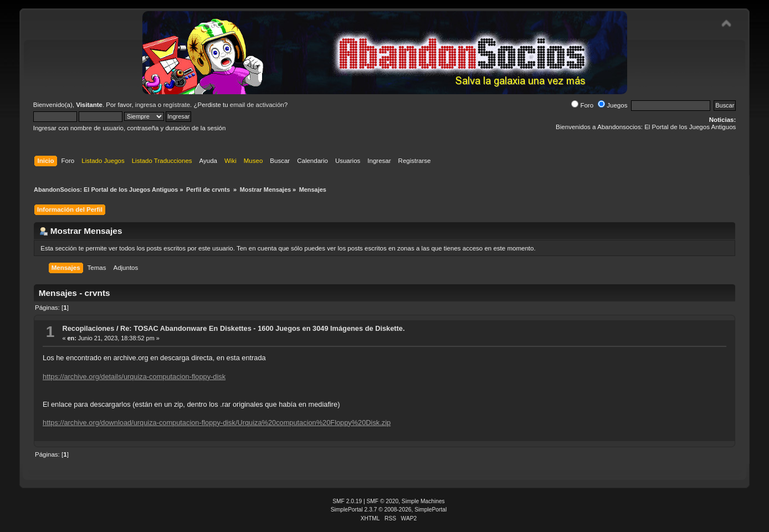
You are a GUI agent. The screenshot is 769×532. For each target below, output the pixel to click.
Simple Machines (423, 501)
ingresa (146, 105)
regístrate (176, 105)
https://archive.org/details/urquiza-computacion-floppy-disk (134, 377)
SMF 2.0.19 (347, 501)
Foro (582, 105)
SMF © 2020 (383, 501)
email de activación (257, 105)
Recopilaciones (88, 328)
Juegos (612, 105)
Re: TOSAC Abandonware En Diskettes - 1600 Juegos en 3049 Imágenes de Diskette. (262, 328)
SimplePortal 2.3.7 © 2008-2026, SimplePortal (389, 510)
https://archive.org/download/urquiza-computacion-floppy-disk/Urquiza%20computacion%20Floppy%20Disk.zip (217, 423)
